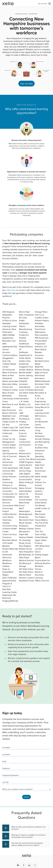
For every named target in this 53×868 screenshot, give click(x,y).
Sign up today (42, 4)
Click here (11, 290)
